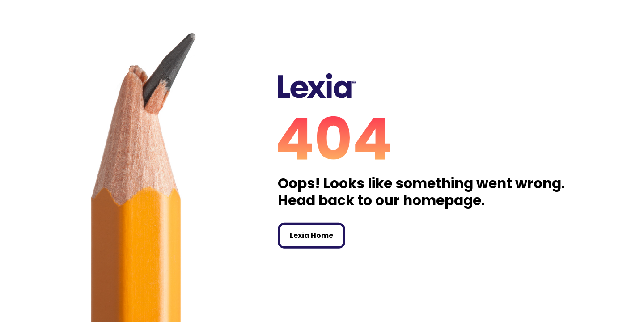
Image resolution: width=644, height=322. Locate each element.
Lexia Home (311, 235)
